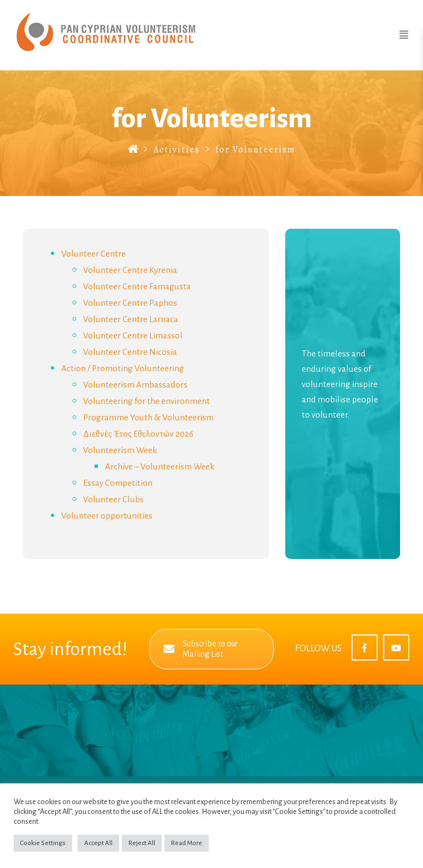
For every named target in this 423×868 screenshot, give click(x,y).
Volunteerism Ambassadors (135, 385)
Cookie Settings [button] (43, 843)
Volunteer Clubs (113, 499)
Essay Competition (118, 483)
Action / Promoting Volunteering (123, 368)
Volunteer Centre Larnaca (131, 319)
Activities (177, 150)
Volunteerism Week (120, 450)
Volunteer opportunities (107, 516)
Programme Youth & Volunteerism (148, 417)
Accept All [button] (98, 843)
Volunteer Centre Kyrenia (130, 270)
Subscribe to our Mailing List (201, 649)
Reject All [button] (142, 843)
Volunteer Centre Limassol (133, 335)
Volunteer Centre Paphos (130, 303)
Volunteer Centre (93, 254)
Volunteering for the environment (146, 401)
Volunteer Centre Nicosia (130, 352)
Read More (187, 843)
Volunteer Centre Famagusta (137, 286)
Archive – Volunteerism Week (160, 466)
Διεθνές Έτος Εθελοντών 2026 (138, 434)
